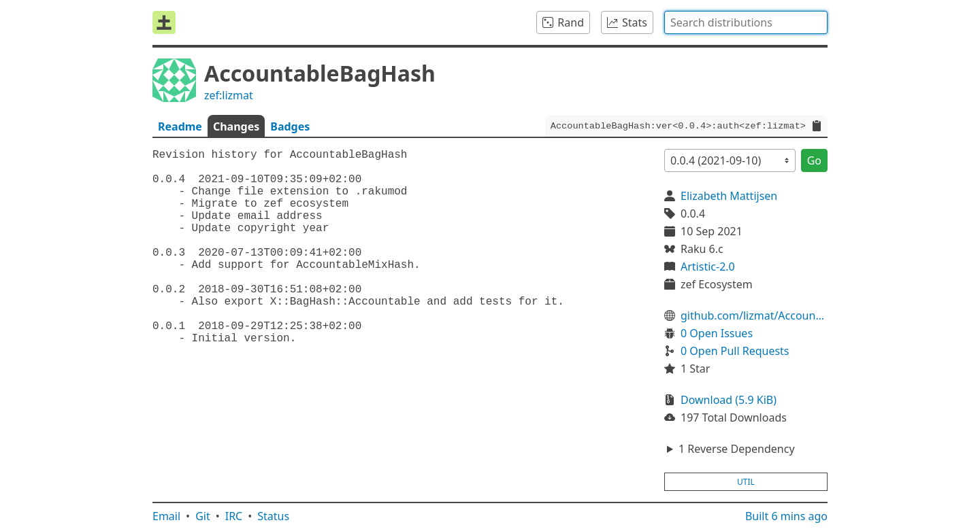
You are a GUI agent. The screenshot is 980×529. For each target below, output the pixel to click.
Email (166, 516)
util (746, 482)
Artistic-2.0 (708, 267)
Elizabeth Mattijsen (729, 196)
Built (786, 516)
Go (814, 160)
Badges (290, 126)
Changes (236, 126)
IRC (234, 516)
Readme (180, 126)
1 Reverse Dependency (737, 449)
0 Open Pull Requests (735, 351)
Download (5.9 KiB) (729, 400)
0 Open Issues (717, 333)
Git (203, 516)
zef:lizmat (229, 95)
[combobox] (746, 22)
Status (273, 516)
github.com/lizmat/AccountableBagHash (754, 315)
